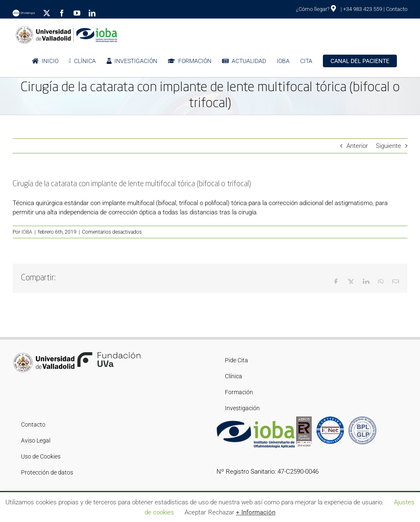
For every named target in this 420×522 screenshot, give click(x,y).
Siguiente (388, 146)
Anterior (357, 146)
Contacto (397, 9)
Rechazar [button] (221, 512)
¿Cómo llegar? (316, 9)
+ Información (256, 512)
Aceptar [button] (195, 512)
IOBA (27, 232)
